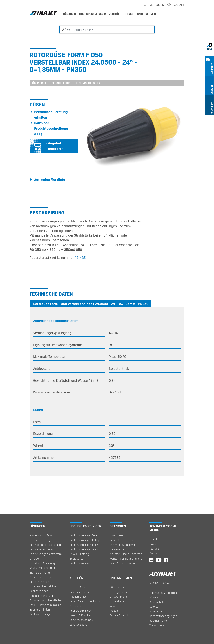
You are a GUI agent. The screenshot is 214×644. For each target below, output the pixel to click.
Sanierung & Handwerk (123, 545)
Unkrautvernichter (80, 592)
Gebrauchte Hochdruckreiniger (80, 561)
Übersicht (39, 83)
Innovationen (117, 601)
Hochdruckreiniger (93, 14)
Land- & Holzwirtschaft (123, 563)
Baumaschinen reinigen (43, 586)
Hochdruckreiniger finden (84, 535)
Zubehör (115, 14)
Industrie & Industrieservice (126, 554)
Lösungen (69, 14)
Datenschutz (157, 602)
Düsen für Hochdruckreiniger (86, 601)
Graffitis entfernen (40, 573)
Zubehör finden (78, 587)
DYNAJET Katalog (79, 554)
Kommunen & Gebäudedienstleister (122, 538)
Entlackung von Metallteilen (46, 600)
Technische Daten (88, 83)
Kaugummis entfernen (43, 568)
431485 (80, 258)
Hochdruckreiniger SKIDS (84, 549)
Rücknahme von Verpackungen (159, 623)
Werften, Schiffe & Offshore (126, 559)
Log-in (160, 5)
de (151, 5)
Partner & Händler (120, 615)
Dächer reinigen (39, 591)
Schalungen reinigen (41, 577)
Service (129, 14)
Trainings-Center (119, 592)
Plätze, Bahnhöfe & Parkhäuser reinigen (41, 538)
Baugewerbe (117, 549)
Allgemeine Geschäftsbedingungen (163, 614)
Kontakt (179, 5)
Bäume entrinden (40, 610)
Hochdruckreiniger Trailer (84, 545)
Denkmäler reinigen (41, 614)
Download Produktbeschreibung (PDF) (51, 128)
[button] (90, 133)
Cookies (154, 607)
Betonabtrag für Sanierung (45, 545)
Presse (114, 611)
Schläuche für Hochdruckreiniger (80, 608)
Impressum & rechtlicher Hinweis (164, 595)
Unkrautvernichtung (41, 549)
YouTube (154, 549)
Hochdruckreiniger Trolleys (85, 540)
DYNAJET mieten (119, 597)
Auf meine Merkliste (50, 180)
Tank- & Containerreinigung (45, 605)
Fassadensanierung (41, 596)
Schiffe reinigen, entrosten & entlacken (46, 556)
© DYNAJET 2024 (159, 583)
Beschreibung (61, 83)
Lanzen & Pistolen (80, 615)
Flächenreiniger (79, 597)
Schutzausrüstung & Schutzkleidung (82, 622)
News (113, 606)
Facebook (155, 553)
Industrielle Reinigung (42, 563)
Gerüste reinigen (39, 582)
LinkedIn (154, 544)
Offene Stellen (118, 587)
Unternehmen (147, 14)
